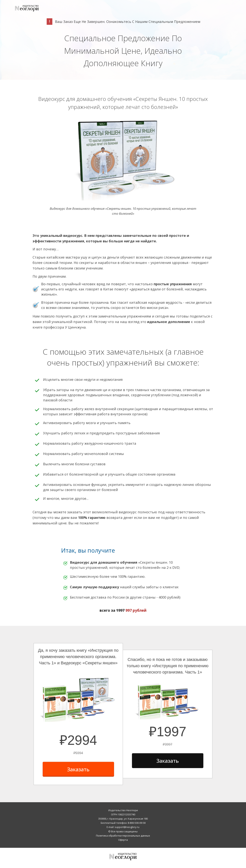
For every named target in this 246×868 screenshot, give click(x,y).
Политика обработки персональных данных (123, 836)
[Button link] (78, 769)
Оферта (123, 840)
